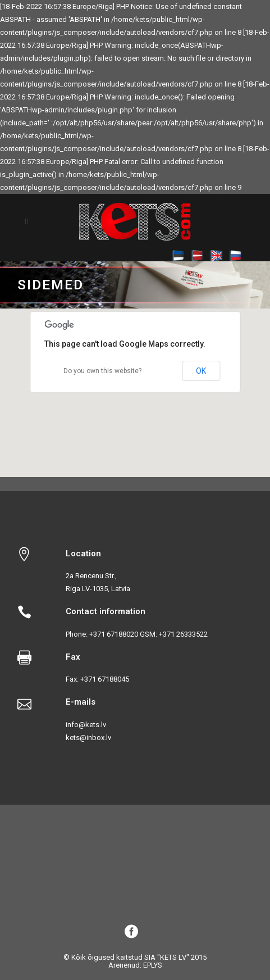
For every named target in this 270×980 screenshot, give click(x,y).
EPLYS (153, 965)
